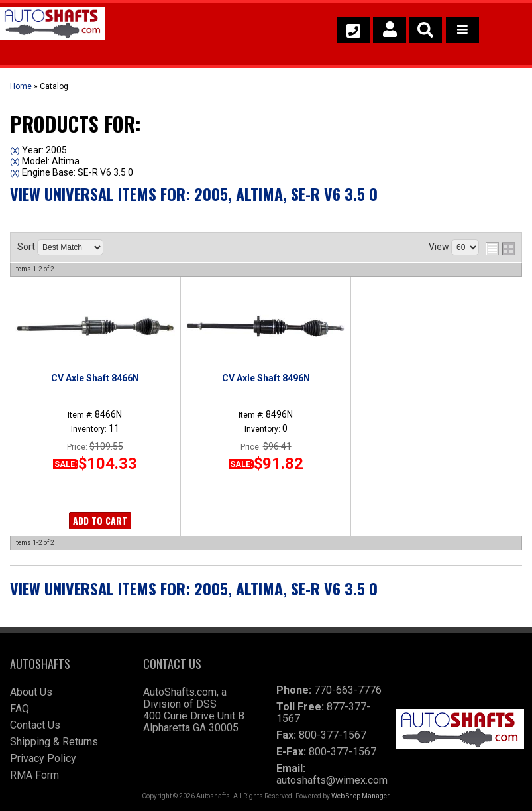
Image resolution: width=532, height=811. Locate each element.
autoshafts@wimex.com (332, 780)
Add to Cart (100, 520)
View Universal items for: (194, 194)
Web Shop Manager (360, 796)
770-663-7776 (348, 690)
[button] (425, 30)
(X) (15, 151)
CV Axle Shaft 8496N (266, 378)
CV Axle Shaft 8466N (95, 378)
